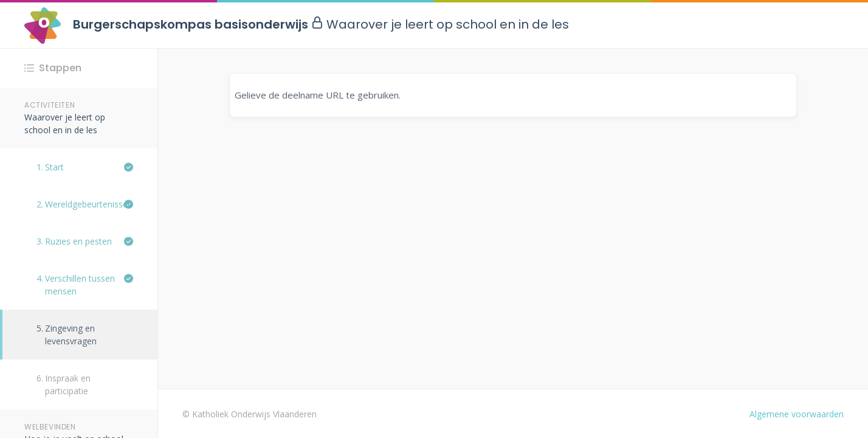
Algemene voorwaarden (797, 414)
